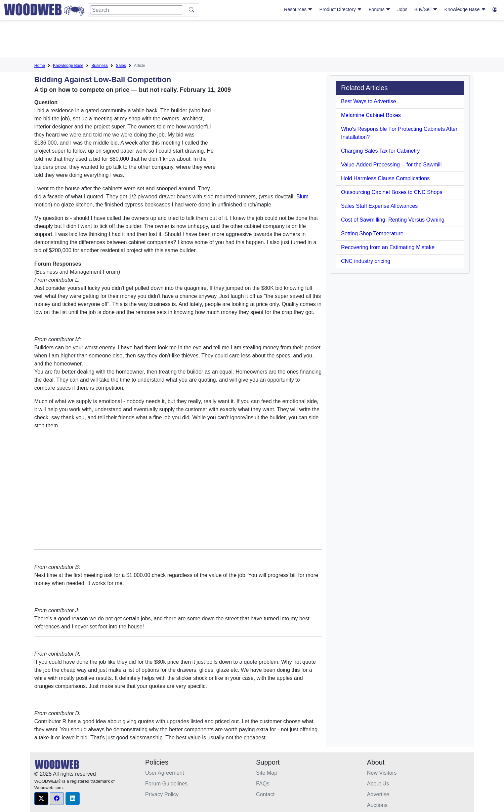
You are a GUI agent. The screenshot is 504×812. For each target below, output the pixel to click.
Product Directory (341, 9)
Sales (121, 66)
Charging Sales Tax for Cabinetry (381, 151)
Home (40, 66)
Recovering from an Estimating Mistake (388, 247)
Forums (380, 9)
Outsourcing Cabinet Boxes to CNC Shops (392, 192)
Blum (302, 197)
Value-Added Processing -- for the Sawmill (391, 165)
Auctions (377, 805)
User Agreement (165, 773)
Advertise (378, 794)
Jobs (403, 9)
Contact (265, 794)
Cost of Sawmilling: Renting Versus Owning (393, 220)
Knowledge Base (465, 9)
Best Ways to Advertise (369, 101)
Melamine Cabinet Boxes (371, 115)
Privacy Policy (162, 794)
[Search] (137, 10)
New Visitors (382, 773)
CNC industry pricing (366, 261)
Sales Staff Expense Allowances (379, 206)
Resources (298, 9)
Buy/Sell (426, 9)
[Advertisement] (252, 40)
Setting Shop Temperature (372, 234)
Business (100, 66)
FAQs (263, 784)
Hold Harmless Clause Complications (385, 178)
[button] (41, 799)
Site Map (267, 773)
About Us (378, 784)
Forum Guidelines (166, 784)
